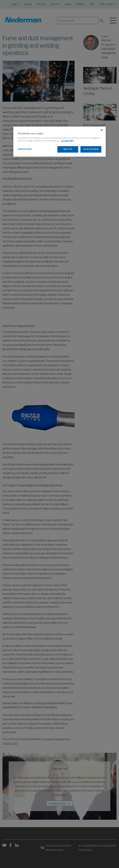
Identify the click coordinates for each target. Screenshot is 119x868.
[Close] (102, 130)
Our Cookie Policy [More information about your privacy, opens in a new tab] (67, 141)
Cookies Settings (25, 149)
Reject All (68, 149)
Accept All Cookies (91, 149)
